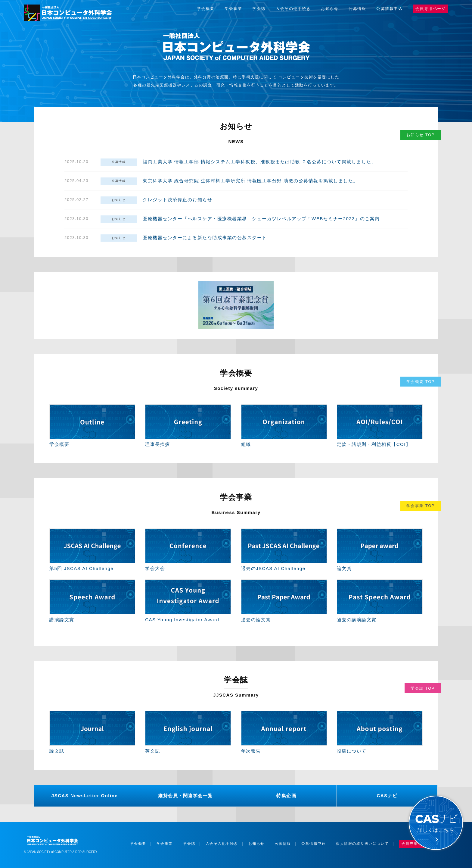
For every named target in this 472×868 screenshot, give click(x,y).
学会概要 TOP (421, 382)
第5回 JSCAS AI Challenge (81, 568)
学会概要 (206, 9)
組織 (246, 444)
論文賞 (344, 568)
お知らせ (330, 9)
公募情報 (357, 9)
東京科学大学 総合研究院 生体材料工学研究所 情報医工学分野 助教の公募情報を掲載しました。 (250, 181)
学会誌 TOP (423, 688)
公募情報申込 (389, 9)
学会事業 (233, 9)
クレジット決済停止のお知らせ (177, 200)
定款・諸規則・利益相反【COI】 (374, 444)
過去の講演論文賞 (357, 620)
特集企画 (286, 796)
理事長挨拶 (158, 444)
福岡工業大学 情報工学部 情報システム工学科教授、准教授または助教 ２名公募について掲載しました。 (259, 162)
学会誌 (259, 9)
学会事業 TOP (421, 506)
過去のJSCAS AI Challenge (273, 568)
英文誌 (153, 751)
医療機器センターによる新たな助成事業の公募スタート (205, 238)
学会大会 (155, 568)
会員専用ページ (431, 9)
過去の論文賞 (256, 620)
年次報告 (251, 751)
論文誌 (57, 751)
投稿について (352, 751)
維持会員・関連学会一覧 (185, 796)
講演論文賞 (62, 620)
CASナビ (387, 796)
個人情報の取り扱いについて (362, 844)
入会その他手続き (293, 9)
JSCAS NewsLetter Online (85, 796)
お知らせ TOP (421, 135)
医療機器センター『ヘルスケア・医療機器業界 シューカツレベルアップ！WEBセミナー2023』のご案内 (261, 219)
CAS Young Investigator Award (182, 620)
